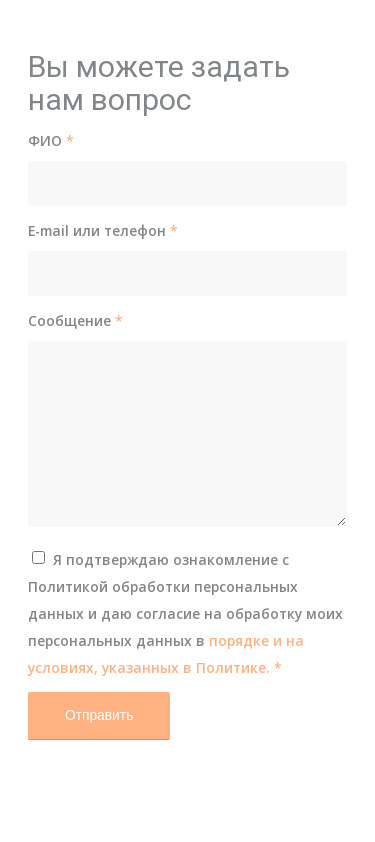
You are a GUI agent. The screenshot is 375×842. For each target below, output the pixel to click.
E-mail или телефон (103, 230)
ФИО (51, 140)
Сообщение (75, 320)
